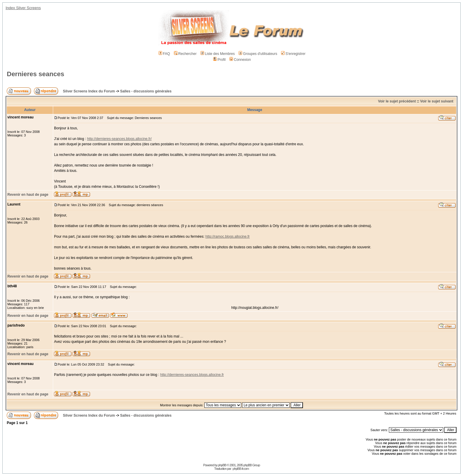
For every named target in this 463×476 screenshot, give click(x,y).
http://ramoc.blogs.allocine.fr (228, 237)
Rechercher (185, 54)
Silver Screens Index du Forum (89, 91)
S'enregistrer (293, 54)
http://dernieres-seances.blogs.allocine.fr (192, 375)
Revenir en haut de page (28, 195)
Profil (219, 60)
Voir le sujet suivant (437, 101)
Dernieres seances (35, 74)
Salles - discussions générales (146, 91)
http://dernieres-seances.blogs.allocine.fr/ (119, 139)
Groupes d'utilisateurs (258, 54)
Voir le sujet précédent (397, 101)
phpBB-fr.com (241, 469)
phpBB (222, 465)
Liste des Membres (218, 54)
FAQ (164, 54)
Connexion (240, 60)
